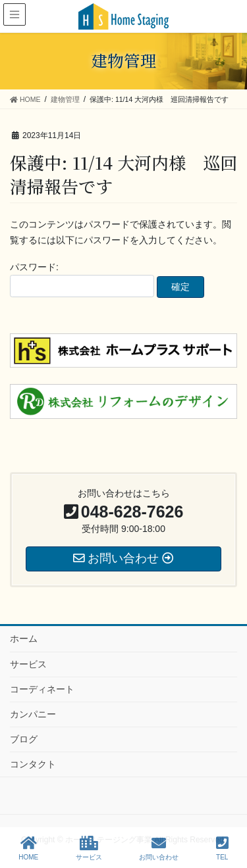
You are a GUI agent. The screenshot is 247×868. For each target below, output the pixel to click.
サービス (28, 664)
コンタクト (33, 764)
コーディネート (42, 689)
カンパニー (33, 714)
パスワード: (82, 279)
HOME (28, 848)
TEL (222, 848)
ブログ (24, 739)
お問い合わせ (159, 848)
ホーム (24, 639)
